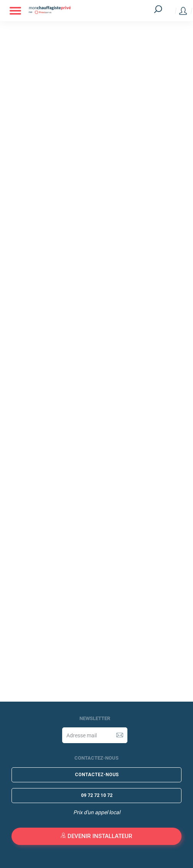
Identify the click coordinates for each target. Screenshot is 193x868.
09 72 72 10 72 (97, 795)
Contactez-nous (97, 775)
